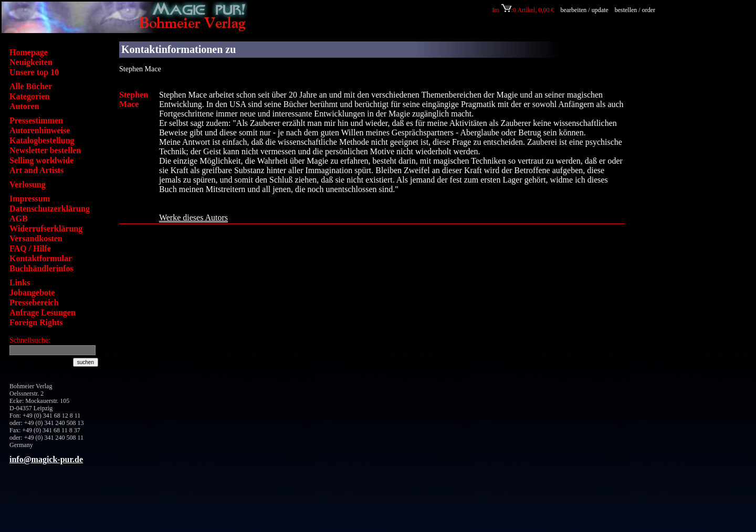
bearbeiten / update (584, 10)
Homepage (29, 52)
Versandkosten (36, 238)
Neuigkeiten (31, 62)
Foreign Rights (36, 322)
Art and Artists (36, 170)
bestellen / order (636, 10)
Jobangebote (32, 292)
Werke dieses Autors (193, 217)
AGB (19, 219)
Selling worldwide (41, 160)
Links (20, 283)
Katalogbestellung (42, 140)
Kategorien (29, 96)
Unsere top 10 (34, 72)
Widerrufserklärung (46, 228)
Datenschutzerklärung (50, 209)
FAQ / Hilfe (30, 248)
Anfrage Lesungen (43, 312)
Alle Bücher (31, 86)
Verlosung (28, 184)
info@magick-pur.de (46, 459)
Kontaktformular (41, 258)
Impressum (30, 199)
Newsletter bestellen (45, 150)
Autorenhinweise (40, 130)
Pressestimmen (36, 120)
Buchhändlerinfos (41, 268)
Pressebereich (34, 302)
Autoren (24, 106)
